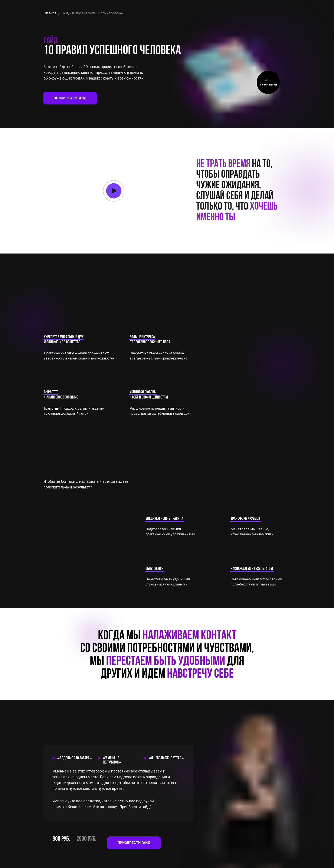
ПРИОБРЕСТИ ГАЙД (70, 98)
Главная (50, 13)
